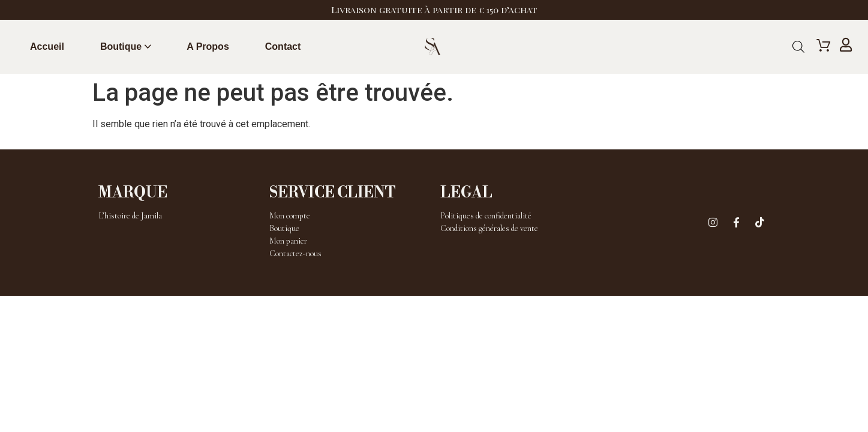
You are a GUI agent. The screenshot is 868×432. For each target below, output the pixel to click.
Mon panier (288, 241)
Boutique (121, 46)
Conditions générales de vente (489, 228)
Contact (283, 46)
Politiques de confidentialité (486, 216)
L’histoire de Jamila (130, 216)
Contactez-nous (295, 253)
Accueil (47, 46)
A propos (208, 46)
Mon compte (290, 216)
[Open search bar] (798, 47)
